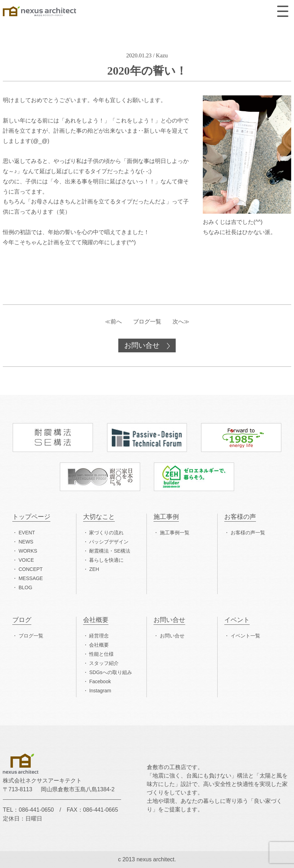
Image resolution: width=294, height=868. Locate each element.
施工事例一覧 (175, 533)
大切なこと (99, 517)
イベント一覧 (245, 636)
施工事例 (166, 517)
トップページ (31, 517)
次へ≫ (181, 322)
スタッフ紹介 (104, 663)
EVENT (27, 533)
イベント (237, 620)
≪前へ (113, 322)
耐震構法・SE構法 (110, 551)
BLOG (26, 587)
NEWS (26, 542)
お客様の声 (240, 517)
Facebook (100, 681)
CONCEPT (31, 569)
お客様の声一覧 (248, 533)
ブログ (22, 620)
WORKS (28, 551)
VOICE (26, 560)
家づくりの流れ (106, 533)
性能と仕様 (101, 654)
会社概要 (96, 620)
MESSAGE (31, 578)
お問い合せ (143, 345)
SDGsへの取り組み (110, 672)
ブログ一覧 (147, 322)
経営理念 (99, 636)
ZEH (94, 569)
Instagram (100, 691)
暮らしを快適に (106, 560)
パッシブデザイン (109, 542)
